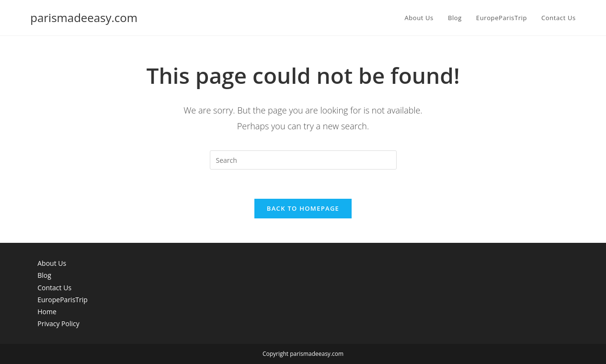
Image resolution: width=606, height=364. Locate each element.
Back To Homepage (303, 208)
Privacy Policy (58, 324)
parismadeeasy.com (84, 17)
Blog (44, 275)
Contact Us (54, 288)
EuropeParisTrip (63, 300)
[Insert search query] (303, 160)
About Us (52, 263)
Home (47, 312)
